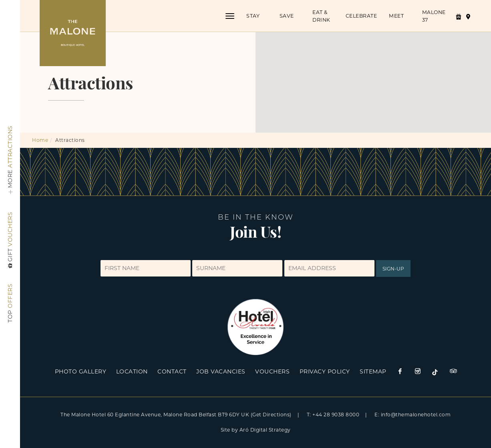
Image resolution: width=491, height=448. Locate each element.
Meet (396, 16)
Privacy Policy (325, 371)
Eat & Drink (321, 16)
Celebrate (361, 16)
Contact (172, 371)
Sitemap (373, 371)
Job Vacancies (221, 371)
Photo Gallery (81, 371)
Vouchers (10, 241)
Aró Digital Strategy (265, 430)
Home (40, 140)
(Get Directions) (271, 415)
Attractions (10, 162)
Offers (10, 303)
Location (132, 371)
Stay (253, 16)
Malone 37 (434, 16)
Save (286, 16)
